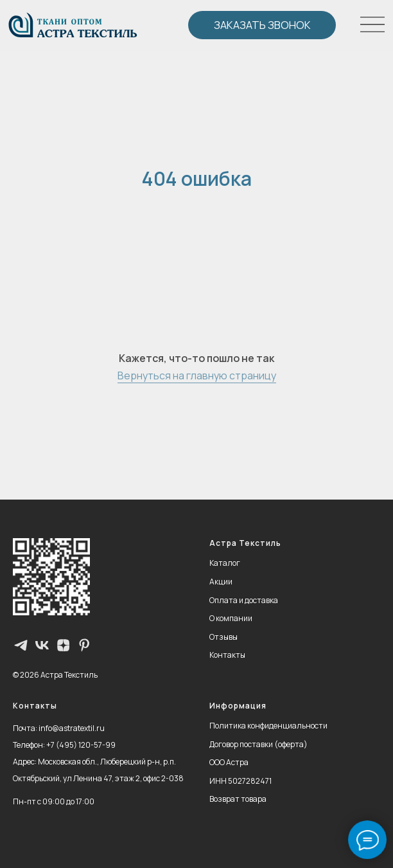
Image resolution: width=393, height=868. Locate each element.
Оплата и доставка (244, 600)
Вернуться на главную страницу (197, 375)
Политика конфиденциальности (268, 726)
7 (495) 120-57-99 (83, 745)
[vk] (42, 645)
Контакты (227, 655)
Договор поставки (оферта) (258, 744)
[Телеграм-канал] (21, 645)
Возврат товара (238, 799)
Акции (221, 582)
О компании (231, 618)
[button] (262, 25)
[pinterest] (84, 645)
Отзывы (223, 637)
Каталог (225, 563)
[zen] (63, 645)
